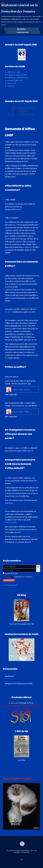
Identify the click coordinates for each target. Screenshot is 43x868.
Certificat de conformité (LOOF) (18, 78)
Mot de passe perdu (11, 585)
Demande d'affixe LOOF (15, 80)
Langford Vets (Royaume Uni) (19, 684)
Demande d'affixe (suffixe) (21, 412)
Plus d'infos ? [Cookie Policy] (21, 29)
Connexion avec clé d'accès (21, 577)
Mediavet (9, 676)
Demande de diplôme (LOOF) (17, 75)
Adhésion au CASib (13, 72)
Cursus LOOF (12, 83)
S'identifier (9, 580)
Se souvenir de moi (11, 573)
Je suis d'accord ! (23, 32)
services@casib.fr (11, 522)
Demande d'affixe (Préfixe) (21, 390)
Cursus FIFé (11, 86)
